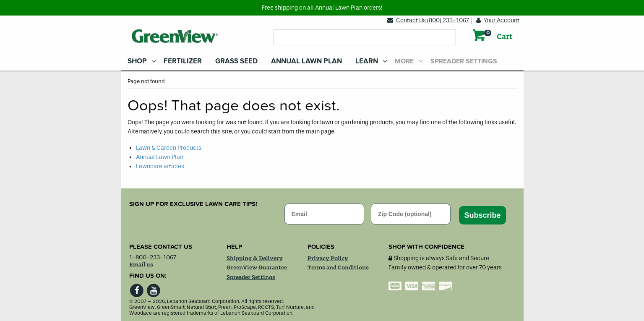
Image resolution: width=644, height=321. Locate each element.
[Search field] (365, 37)
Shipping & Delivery (255, 258)
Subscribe (482, 215)
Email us (141, 265)
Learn (367, 61)
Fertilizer (183, 61)
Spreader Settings (464, 61)
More (404, 61)
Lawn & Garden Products (169, 148)
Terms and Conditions (338, 268)
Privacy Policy (328, 258)
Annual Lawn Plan (306, 61)
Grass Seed (236, 61)
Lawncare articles (160, 166)
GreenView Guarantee (257, 268)
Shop (137, 61)
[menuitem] (139, 61)
